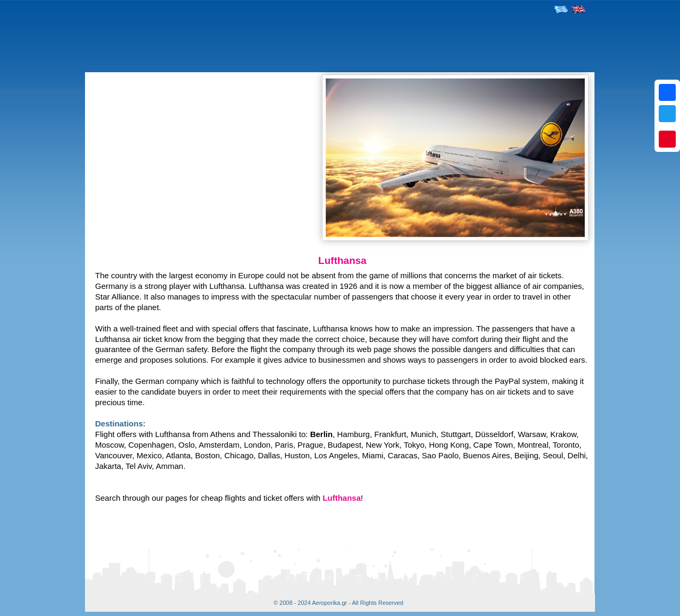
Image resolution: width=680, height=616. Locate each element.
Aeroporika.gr (329, 603)
